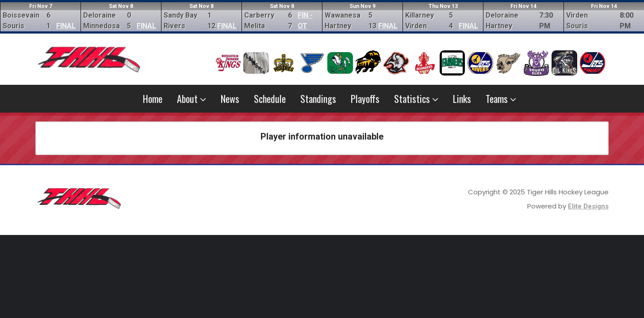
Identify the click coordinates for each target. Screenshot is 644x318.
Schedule (270, 98)
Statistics (416, 98)
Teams (501, 98)
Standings (318, 98)
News (230, 98)
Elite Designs (588, 206)
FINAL (66, 26)
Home (153, 98)
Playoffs (365, 98)
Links (462, 98)
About (192, 98)
